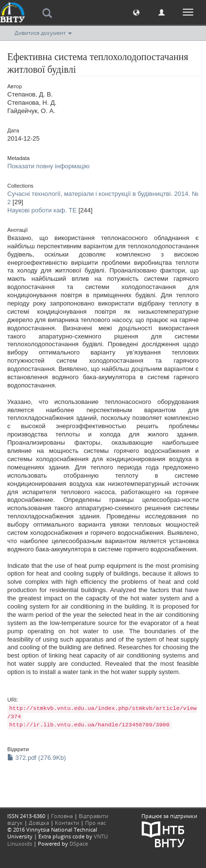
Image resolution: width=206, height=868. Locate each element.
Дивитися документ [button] (43, 33)
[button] (136, 12)
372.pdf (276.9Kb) (37, 758)
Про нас (95, 823)
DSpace (79, 844)
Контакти (67, 823)
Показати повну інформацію (48, 166)
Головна (62, 816)
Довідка (39, 823)
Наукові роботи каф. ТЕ (42, 210)
